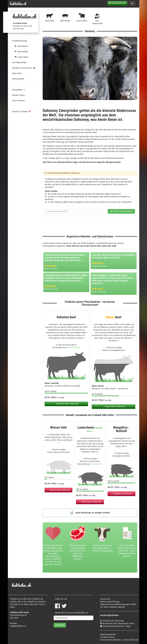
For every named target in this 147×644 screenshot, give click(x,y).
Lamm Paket (20, 57)
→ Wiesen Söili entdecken (58, 490)
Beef (114, 317)
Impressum (105, 599)
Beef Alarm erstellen (121, 211)
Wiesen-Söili (58, 427)
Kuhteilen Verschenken (23, 68)
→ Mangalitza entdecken (121, 494)
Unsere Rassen (18, 101)
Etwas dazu (17, 73)
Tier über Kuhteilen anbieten (113, 607)
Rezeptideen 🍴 (19, 90)
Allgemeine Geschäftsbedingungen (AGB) (118, 604)
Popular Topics (18, 95)
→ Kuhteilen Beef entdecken (66, 404)
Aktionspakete (18, 79)
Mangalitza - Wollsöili (121, 429)
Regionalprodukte (108, 634)
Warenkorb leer (117, 3)
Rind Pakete (20, 46)
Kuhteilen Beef (66, 317)
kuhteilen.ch (18, 4)
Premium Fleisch (107, 637)
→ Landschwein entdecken (90, 502)
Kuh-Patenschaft (19, 63)
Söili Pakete (20, 52)
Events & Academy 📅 (21, 112)
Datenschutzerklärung (110, 602)
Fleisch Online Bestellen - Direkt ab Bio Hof (119, 640)
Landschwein (90, 429)
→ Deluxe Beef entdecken (114, 407)
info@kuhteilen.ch (18, 626)
